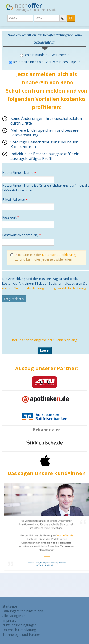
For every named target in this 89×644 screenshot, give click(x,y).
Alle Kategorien (14, 616)
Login (45, 350)
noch (31, 7)
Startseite (10, 606)
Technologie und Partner (21, 634)
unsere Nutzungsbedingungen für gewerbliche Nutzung (44, 288)
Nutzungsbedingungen (19, 625)
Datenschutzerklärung (59, 255)
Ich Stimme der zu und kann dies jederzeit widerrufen (43, 257)
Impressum (11, 620)
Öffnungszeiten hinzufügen (23, 611)
